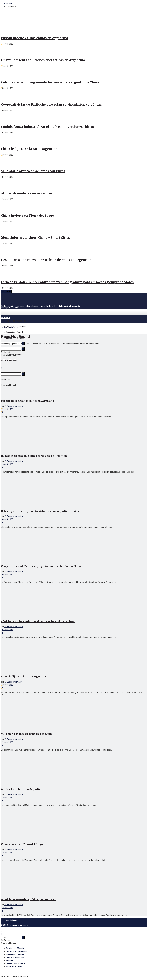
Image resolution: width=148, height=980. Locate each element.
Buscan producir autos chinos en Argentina (35, 38)
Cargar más (6, 291)
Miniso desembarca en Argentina (27, 193)
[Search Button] (23, 349)
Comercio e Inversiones (16, 327)
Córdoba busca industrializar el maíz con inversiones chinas (47, 127)
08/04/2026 (7, 519)
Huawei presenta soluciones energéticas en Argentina (43, 60)
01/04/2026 (7, 630)
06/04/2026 (7, 575)
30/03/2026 (7, 685)
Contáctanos (11, 920)
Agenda (9, 960)
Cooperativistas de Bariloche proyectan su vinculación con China (51, 104)
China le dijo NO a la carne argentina (29, 149)
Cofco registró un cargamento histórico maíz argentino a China (50, 82)
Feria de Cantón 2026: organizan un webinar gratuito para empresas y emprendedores (67, 282)
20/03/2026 (7, 798)
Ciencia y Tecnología (15, 957)
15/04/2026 (7, 409)
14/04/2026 (7, 464)
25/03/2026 (7, 742)
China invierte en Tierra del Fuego (28, 215)
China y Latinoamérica (15, 963)
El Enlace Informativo (14, 406)
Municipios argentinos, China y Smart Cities (35, 238)
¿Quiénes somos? (14, 966)
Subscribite (5, 318)
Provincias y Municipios (16, 321)
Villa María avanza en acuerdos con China (33, 171)
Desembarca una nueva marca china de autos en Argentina (46, 260)
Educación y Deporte (15, 332)
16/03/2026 (7, 853)
